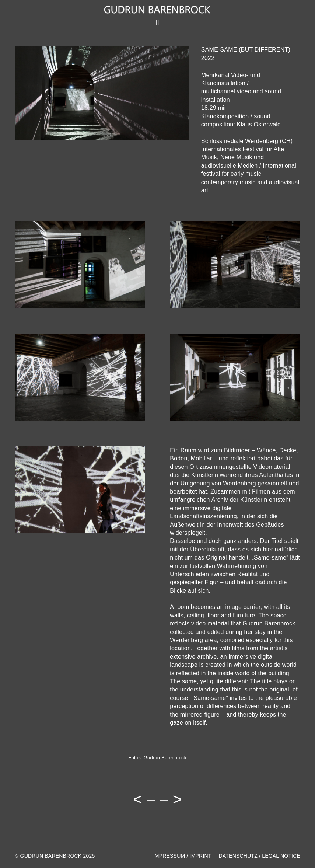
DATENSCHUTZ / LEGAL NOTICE (260, 856)
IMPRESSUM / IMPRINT (182, 856)
